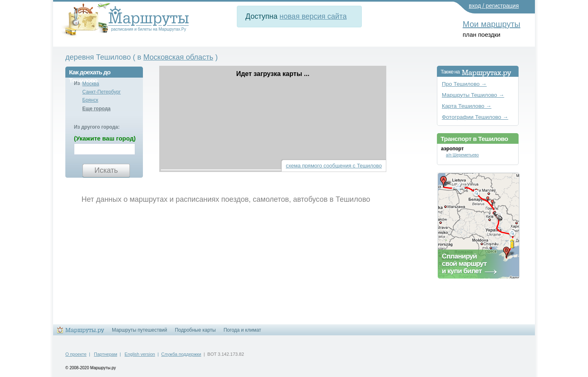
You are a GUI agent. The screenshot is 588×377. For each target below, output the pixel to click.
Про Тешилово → (464, 84)
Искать (106, 170)
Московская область (178, 57)
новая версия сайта (313, 16)
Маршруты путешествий (139, 330)
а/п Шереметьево (462, 155)
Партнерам (106, 354)
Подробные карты (195, 330)
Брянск (90, 100)
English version (140, 354)
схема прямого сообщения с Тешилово (334, 166)
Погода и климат (242, 330)
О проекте (76, 354)
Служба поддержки (181, 354)
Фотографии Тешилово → (475, 117)
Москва (91, 84)
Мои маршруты (491, 24)
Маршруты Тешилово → (473, 95)
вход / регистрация (494, 6)
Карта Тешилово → (467, 106)
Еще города (97, 109)
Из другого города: (97, 127)
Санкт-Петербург (102, 92)
